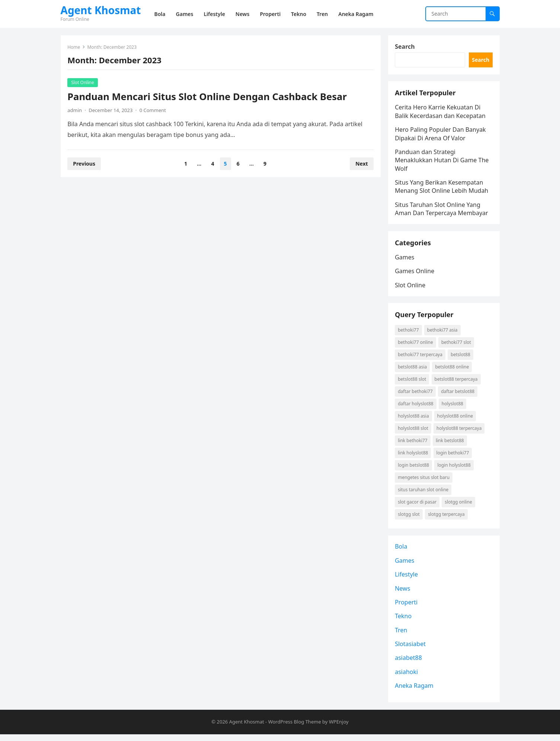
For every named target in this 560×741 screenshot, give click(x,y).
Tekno (404, 622)
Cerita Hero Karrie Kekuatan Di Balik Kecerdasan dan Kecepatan (441, 114)
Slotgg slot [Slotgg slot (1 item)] (409, 519)
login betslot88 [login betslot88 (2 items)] (414, 470)
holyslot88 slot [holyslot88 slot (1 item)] (414, 433)
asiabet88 (409, 664)
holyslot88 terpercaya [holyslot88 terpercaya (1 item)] (459, 433)
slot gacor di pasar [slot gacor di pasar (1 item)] (418, 507)
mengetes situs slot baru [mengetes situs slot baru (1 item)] (424, 482)
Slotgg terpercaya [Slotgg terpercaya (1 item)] (447, 519)
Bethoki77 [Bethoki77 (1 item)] (409, 335)
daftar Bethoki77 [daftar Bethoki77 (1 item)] (416, 396)
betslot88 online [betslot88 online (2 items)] (453, 372)
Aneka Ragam (415, 692)
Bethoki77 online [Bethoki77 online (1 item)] (416, 347)
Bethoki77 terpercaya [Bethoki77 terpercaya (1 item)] (421, 359)
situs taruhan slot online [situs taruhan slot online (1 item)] (424, 494)
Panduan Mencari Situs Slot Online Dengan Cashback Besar (208, 97)
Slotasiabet (411, 650)
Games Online (415, 274)
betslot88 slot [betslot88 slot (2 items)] (413, 384)
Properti (407, 609)
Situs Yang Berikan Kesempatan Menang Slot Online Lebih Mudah (442, 188)
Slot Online (83, 83)
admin (75, 111)
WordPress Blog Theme (295, 729)
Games (405, 261)
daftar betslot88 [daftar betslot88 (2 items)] (458, 396)
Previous (85, 164)
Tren (402, 636)
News (403, 595)
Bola (402, 553)
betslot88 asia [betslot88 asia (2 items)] (413, 372)
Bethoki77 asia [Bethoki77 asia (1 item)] (443, 335)
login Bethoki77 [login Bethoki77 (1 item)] (453, 458)
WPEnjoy (339, 729)
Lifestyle (407, 581)
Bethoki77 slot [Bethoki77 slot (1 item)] (457, 347)
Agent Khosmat (101, 10)
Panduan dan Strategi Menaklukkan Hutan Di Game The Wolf (442, 162)
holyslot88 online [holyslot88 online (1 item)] (455, 421)
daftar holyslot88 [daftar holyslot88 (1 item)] (416, 408)
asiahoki (407, 678)
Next (361, 164)
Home (74, 47)
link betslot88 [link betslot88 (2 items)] (450, 445)
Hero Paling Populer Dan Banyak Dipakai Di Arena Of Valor (441, 135)
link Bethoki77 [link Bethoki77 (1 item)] (413, 445)
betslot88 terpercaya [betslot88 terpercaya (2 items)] (457, 384)
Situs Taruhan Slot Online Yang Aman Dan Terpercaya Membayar (442, 211)
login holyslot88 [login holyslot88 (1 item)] (455, 470)
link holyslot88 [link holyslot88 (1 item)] (414, 458)
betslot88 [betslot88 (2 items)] (461, 359)
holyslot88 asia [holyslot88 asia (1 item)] (414, 421)
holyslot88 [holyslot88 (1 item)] (453, 408)
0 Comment (153, 111)
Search (405, 47)
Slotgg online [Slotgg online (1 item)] (459, 507)
